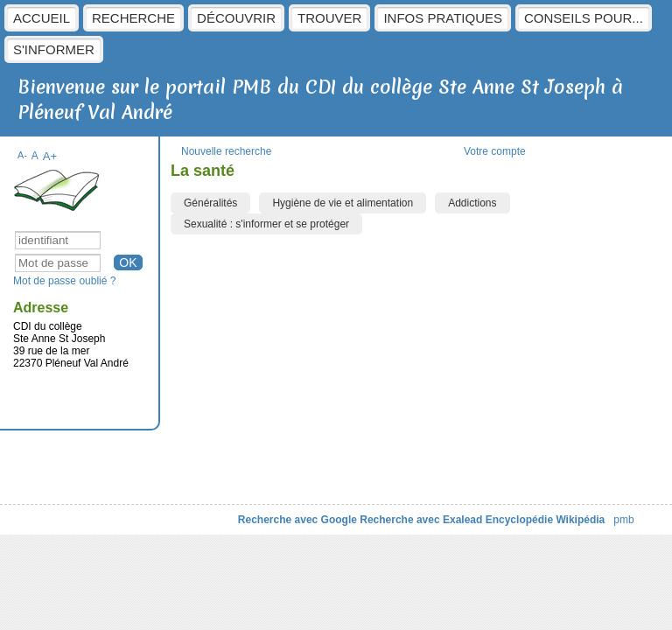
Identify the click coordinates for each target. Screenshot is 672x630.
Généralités (210, 203)
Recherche (133, 18)
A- (22, 155)
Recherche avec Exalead (421, 520)
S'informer (54, 49)
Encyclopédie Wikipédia (546, 520)
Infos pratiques (443, 18)
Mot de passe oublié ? (64, 281)
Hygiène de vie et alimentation (343, 203)
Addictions (472, 203)
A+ (50, 156)
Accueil (42, 18)
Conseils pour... (584, 18)
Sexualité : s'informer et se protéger (266, 224)
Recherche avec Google (297, 520)
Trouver (329, 18)
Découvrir (236, 18)
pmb (623, 520)
